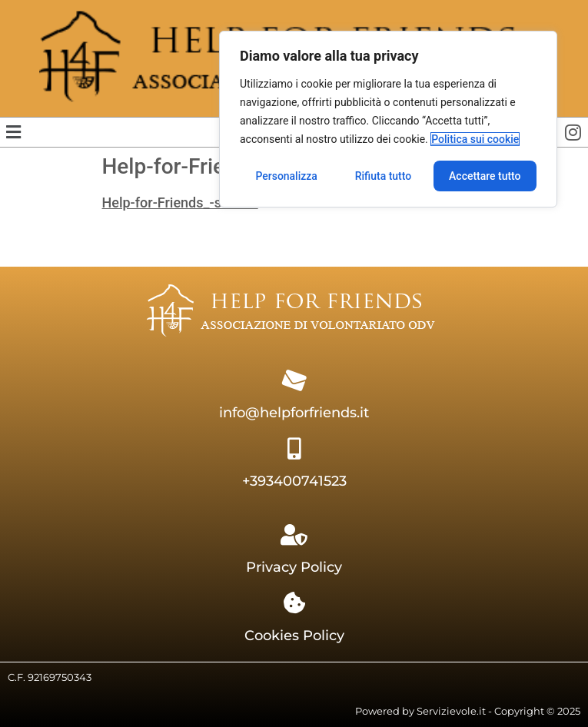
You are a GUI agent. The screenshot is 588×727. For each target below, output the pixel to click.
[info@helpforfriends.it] (294, 380)
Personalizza (286, 176)
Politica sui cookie (475, 139)
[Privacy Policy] (294, 535)
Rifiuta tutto (384, 176)
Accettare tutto (485, 176)
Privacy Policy (294, 567)
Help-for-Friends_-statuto (180, 202)
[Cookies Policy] (294, 603)
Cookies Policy (294, 636)
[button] (13, 132)
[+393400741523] (294, 449)
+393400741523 (294, 481)
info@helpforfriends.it (294, 413)
